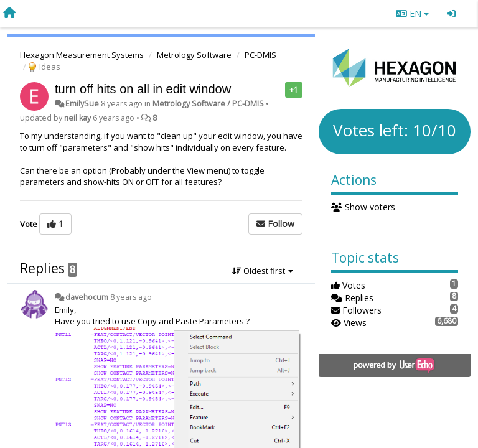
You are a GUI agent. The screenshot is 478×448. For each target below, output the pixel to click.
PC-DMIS (260, 55)
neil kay (77, 118)
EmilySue (82, 104)
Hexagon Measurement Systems (82, 55)
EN (412, 13)
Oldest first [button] (263, 271)
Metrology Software (194, 55)
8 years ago (131, 297)
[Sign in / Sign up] (451, 14)
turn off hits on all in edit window (143, 89)
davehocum (87, 297)
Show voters (363, 207)
